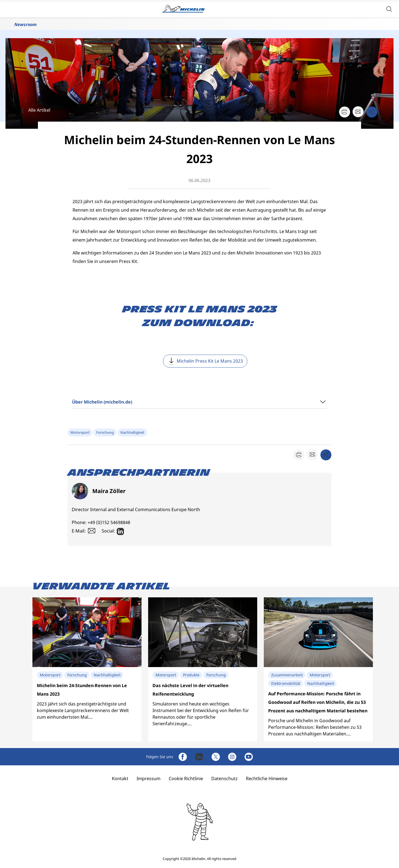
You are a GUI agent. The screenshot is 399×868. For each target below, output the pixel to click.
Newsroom (25, 24)
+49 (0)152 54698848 (109, 522)
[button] (389, 9)
